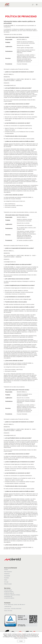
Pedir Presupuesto (8, 564)
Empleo (6, 573)
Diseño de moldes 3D (10, 586)
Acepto (21, 641)
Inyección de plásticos (10, 591)
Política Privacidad (8, 577)
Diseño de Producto (9, 584)
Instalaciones (7, 566)
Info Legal (6, 575)
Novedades (7, 571)
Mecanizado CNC (9, 589)
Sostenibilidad (7, 569)
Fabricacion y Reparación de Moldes (13, 588)
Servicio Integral (8, 583)
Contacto (6, 562)
